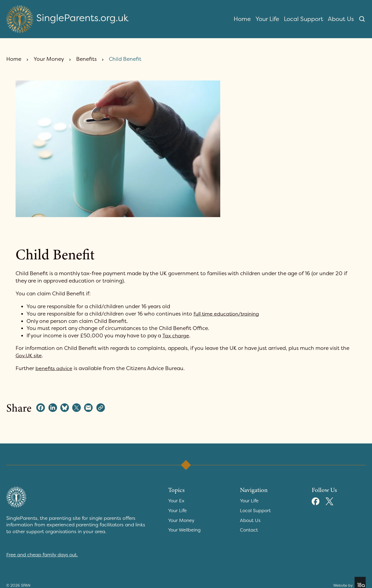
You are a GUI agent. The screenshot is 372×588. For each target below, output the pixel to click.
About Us (341, 19)
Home (242, 19)
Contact (249, 530)
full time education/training (229, 314)
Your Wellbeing (185, 530)
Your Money (49, 59)
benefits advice (54, 368)
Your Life (267, 19)
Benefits (86, 59)
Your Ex (177, 501)
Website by (349, 582)
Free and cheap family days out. (43, 555)
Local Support (303, 19)
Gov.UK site (30, 355)
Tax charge (176, 336)
